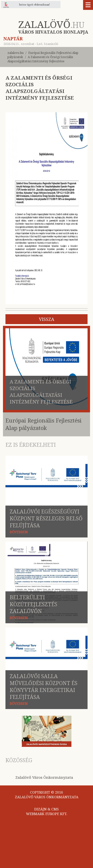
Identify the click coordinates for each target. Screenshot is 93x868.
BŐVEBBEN (19, 532)
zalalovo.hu (15, 53)
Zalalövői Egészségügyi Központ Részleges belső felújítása (46, 518)
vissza (47, 319)
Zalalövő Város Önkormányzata (44, 777)
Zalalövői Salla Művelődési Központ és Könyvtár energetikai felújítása (44, 687)
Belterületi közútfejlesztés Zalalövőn (33, 604)
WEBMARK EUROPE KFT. (47, 814)
